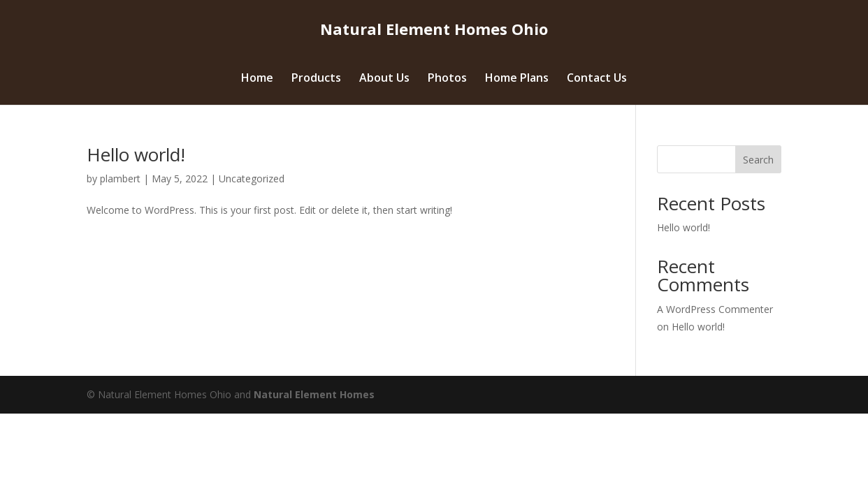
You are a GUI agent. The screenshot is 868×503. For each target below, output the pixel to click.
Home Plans (517, 79)
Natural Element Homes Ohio (434, 29)
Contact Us (597, 79)
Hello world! (136, 154)
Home (257, 79)
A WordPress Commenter (715, 309)
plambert (120, 178)
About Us (384, 79)
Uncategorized (252, 178)
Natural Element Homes (314, 394)
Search (758, 160)
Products (316, 79)
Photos (447, 79)
